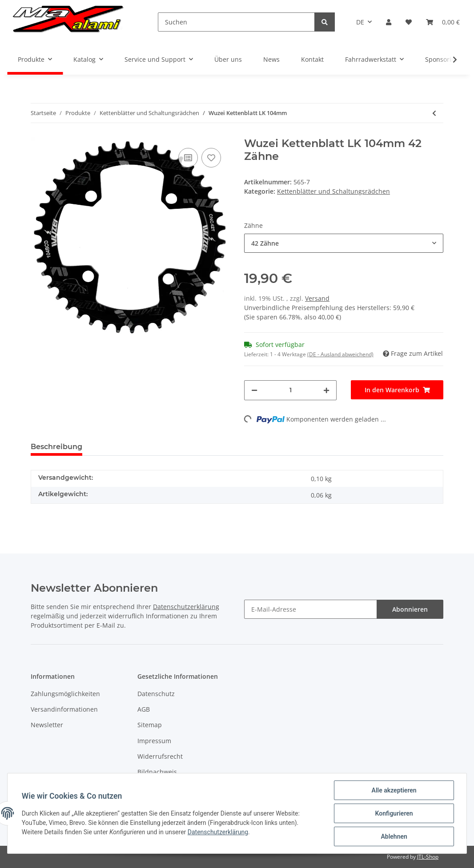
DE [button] (360, 22)
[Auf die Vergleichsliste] (188, 158)
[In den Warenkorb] (397, 390)
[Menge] (290, 390)
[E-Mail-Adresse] (311, 609)
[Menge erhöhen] (326, 390)
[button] (389, 22)
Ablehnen (394, 836)
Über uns (228, 59)
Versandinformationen (64, 709)
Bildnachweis (157, 772)
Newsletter (47, 725)
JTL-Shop (428, 857)
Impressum (154, 741)
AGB (144, 709)
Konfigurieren (394, 813)
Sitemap (150, 725)
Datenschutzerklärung (186, 607)
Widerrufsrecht (160, 756)
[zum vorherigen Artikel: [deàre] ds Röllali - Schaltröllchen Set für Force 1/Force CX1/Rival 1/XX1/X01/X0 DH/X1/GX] (434, 113)
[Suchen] (236, 22)
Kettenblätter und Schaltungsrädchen (333, 191)
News (271, 59)
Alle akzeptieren (394, 790)
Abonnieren (410, 609)
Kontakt (312, 59)
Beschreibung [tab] (56, 447)
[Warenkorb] (443, 22)
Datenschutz (156, 694)
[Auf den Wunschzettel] (211, 158)
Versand (317, 298)
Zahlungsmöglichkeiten (65, 694)
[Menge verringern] (254, 390)
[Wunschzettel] (409, 22)
